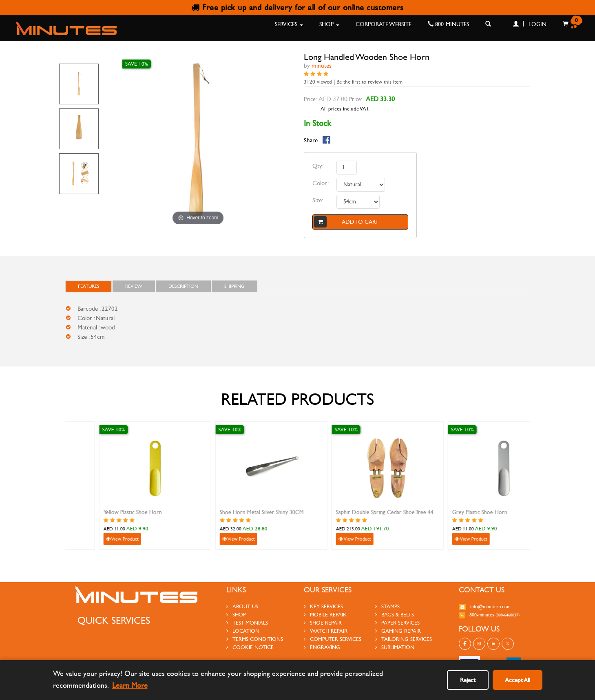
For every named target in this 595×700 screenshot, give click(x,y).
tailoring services (404, 639)
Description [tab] (183, 286)
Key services (323, 607)
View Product (91, 539)
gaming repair (398, 631)
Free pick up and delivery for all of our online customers (297, 8)
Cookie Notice (250, 647)
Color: (321, 183)
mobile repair (325, 615)
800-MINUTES (448, 24)
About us (242, 607)
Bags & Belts (395, 615)
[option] (79, 84)
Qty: (318, 166)
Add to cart (346, 222)
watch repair (326, 631)
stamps (387, 607)
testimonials (247, 623)
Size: (318, 200)
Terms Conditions (255, 639)
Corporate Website (384, 24)
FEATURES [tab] (88, 286)
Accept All (518, 680)
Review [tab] (134, 286)
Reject (468, 680)
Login (530, 24)
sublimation (395, 647)
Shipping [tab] (234, 286)
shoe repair (323, 623)
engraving (322, 647)
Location (243, 631)
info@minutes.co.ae (485, 607)
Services (289, 24)
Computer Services (333, 639)
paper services (397, 623)
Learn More (130, 686)
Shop (329, 24)
